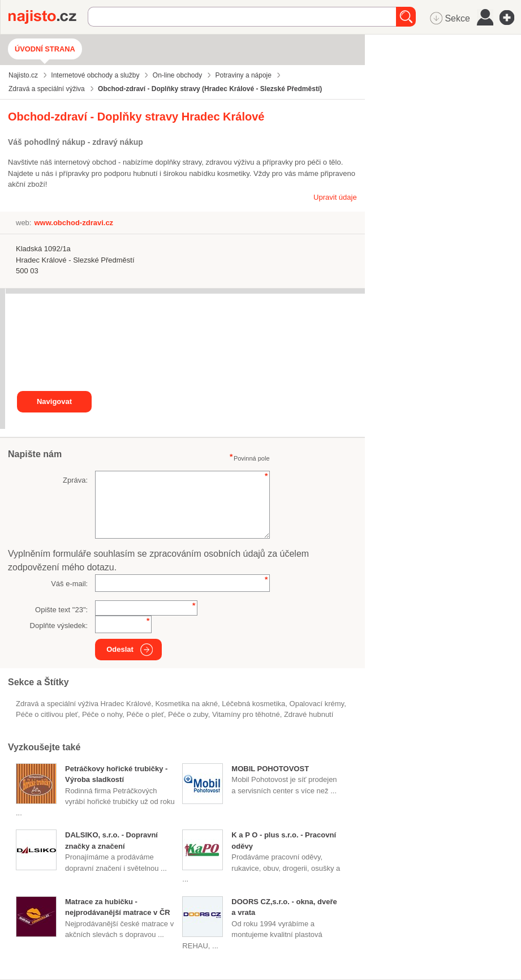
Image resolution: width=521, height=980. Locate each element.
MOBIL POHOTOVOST (270, 769)
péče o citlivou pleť (47, 714)
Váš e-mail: (69, 584)
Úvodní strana (45, 49)
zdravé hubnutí (309, 714)
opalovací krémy (317, 704)
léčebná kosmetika (253, 704)
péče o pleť (145, 714)
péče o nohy (102, 714)
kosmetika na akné (186, 704)
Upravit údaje (335, 197)
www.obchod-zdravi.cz (74, 223)
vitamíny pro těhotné (246, 714)
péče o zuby (188, 714)
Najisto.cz (48, 17)
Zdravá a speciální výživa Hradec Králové (83, 704)
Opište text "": (61, 610)
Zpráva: (75, 480)
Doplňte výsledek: (59, 626)
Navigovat (54, 401)
